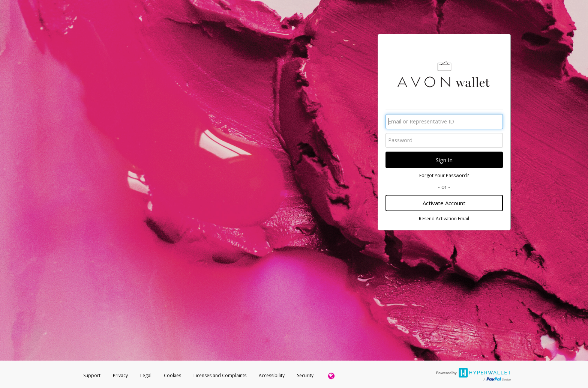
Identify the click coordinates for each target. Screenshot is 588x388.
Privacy (120, 375)
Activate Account (444, 203)
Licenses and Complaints (220, 375)
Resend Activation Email (444, 219)
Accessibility (272, 375)
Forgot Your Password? (444, 175)
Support (92, 375)
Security (305, 375)
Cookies (172, 375)
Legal (146, 375)
